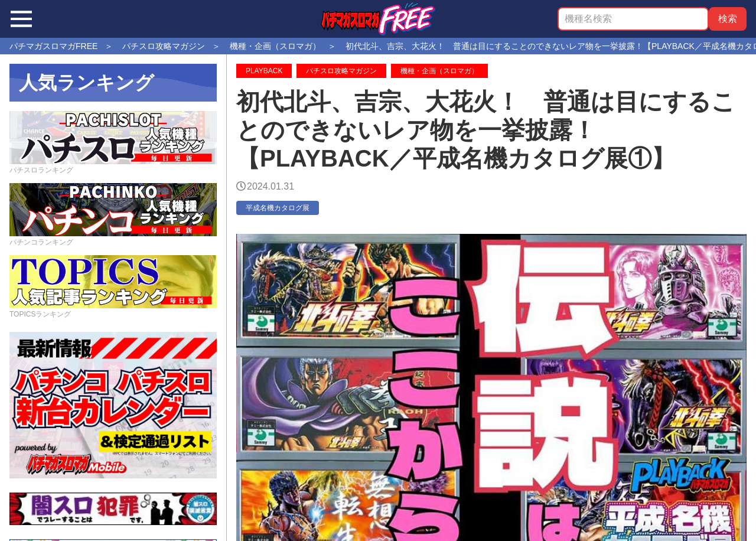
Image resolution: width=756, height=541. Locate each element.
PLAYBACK (264, 71)
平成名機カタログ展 (278, 208)
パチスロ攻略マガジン (341, 71)
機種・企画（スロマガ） (439, 71)
